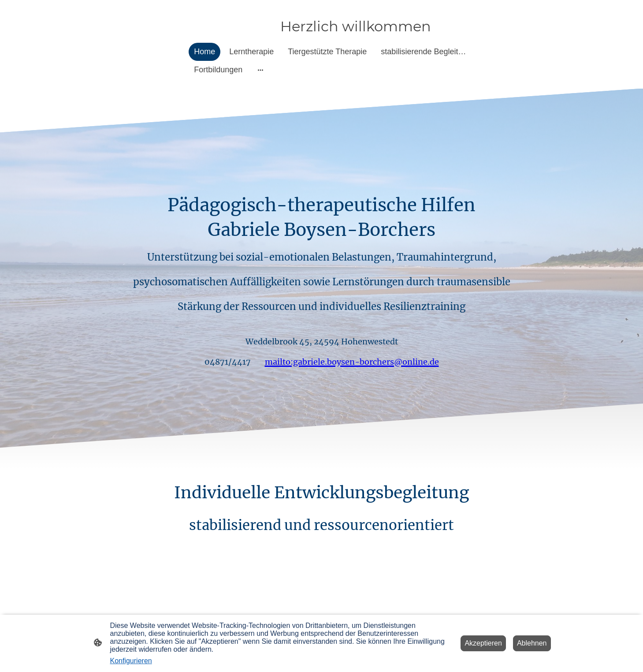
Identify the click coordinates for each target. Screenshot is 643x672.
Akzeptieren (483, 643)
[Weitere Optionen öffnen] (260, 70)
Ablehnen (532, 643)
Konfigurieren (131, 661)
